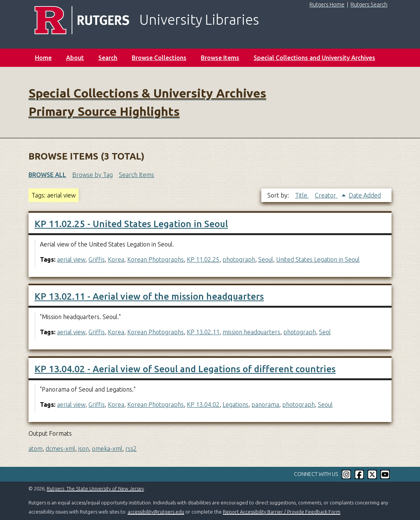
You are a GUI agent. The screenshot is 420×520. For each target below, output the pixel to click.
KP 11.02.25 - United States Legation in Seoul (131, 224)
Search (108, 58)
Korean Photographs (156, 259)
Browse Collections (159, 58)
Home (43, 58)
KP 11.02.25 (203, 259)
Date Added (365, 195)
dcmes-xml (60, 449)
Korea (116, 259)
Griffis (97, 259)
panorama (265, 405)
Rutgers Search (369, 5)
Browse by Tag (92, 175)
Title (302, 195)
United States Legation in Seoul (318, 259)
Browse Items (220, 58)
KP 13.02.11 (203, 332)
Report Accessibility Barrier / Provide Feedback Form (282, 512)
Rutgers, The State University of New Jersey (95, 488)
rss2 (131, 449)
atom (36, 449)
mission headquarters (251, 332)
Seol (325, 332)
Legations (235, 405)
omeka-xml (107, 449)
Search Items (137, 175)
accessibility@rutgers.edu (156, 512)
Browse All (47, 175)
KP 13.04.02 (203, 405)
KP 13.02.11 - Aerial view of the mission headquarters (149, 296)
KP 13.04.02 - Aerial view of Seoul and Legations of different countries (185, 369)
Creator (326, 195)
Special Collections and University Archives (314, 58)
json (84, 449)
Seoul (266, 259)
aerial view (71, 259)
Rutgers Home (327, 5)
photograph (239, 259)
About (75, 58)
